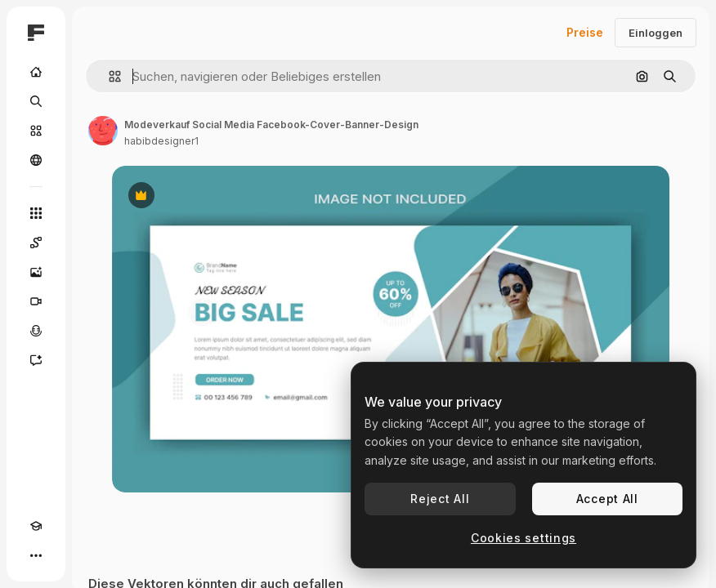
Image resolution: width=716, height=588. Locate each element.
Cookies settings (524, 538)
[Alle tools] (36, 213)
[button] (108, 76)
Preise (585, 32)
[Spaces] (36, 243)
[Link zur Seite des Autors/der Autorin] (103, 131)
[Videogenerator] (36, 301)
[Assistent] (36, 360)
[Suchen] (36, 101)
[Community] (36, 160)
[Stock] (36, 131)
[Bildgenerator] (36, 272)
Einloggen (656, 33)
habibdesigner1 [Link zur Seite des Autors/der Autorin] (161, 141)
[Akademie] (36, 526)
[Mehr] (36, 555)
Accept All (607, 499)
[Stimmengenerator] (36, 331)
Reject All (440, 499)
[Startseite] (36, 72)
